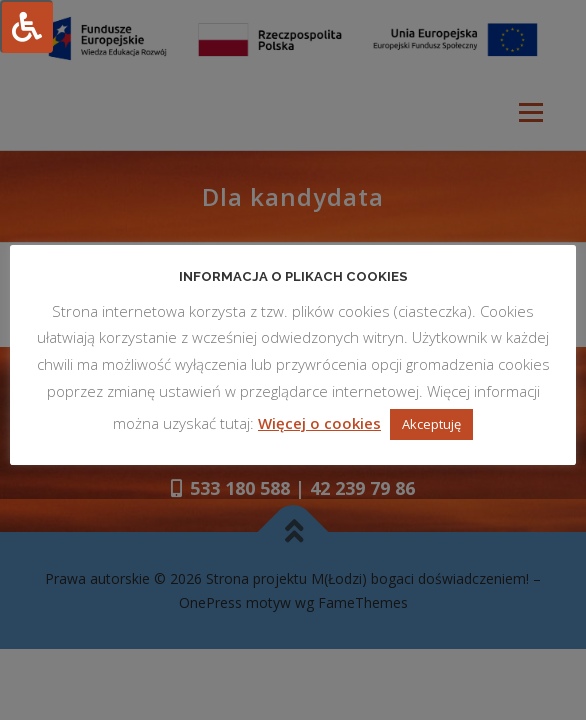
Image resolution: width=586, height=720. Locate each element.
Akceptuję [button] (431, 424)
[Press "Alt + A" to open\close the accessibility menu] (26, 26)
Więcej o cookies (319, 423)
